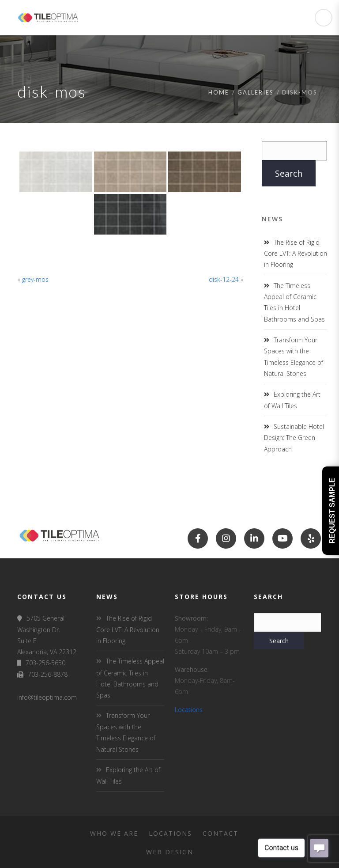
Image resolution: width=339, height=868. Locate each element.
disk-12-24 (224, 279)
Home (219, 92)
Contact (220, 833)
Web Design (170, 852)
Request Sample (332, 511)
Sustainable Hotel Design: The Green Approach (294, 438)
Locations (189, 710)
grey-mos (35, 279)
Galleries (256, 92)
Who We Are (114, 833)
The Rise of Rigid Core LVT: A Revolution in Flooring (296, 253)
